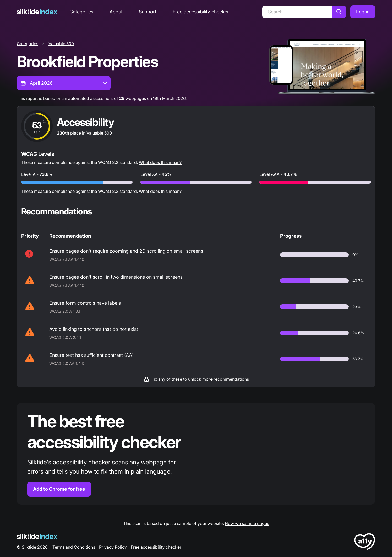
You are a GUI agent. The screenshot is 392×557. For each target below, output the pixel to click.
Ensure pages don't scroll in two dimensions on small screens (116, 277)
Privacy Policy (113, 547)
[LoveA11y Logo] (365, 542)
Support (148, 12)
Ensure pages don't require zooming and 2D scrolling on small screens (126, 251)
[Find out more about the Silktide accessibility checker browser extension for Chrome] (196, 454)
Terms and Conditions (74, 547)
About (116, 12)
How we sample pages (247, 523)
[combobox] (64, 83)
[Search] (297, 12)
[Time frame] (64, 83)
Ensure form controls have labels (85, 303)
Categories (81, 12)
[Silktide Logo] (37, 536)
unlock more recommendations (219, 379)
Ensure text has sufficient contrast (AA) (91, 355)
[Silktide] (37, 12)
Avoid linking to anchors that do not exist (94, 329)
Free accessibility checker (201, 12)
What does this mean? (160, 162)
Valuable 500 (61, 44)
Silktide (29, 547)
